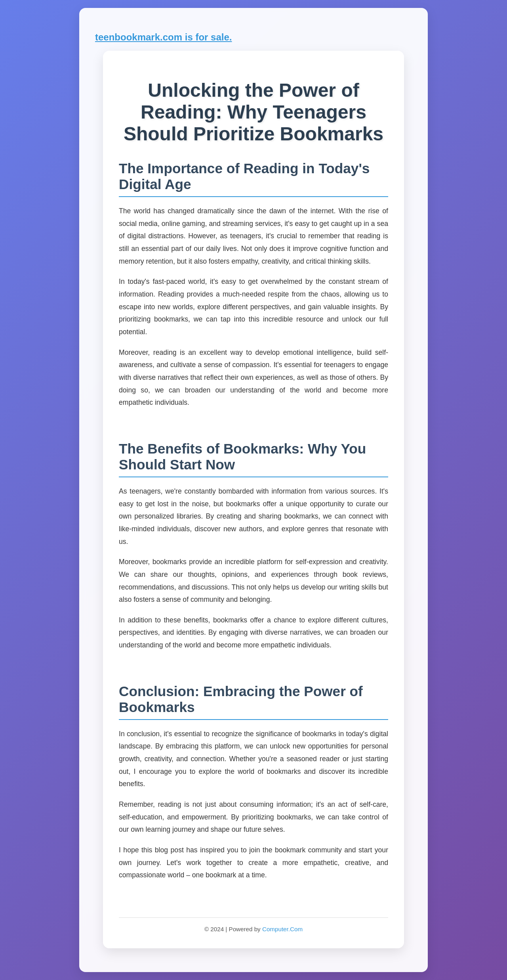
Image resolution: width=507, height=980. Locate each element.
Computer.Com (282, 929)
